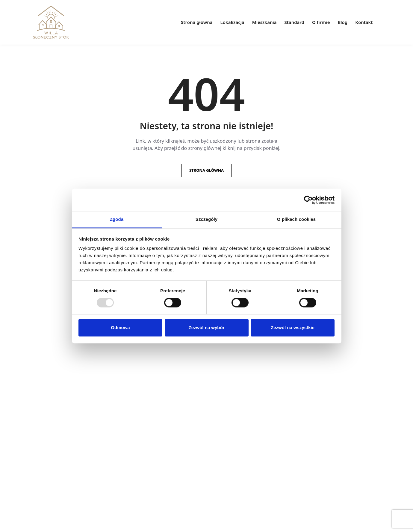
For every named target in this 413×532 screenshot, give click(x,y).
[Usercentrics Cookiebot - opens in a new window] (308, 200)
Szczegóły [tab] (206, 219)
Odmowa (120, 327)
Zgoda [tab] (117, 219)
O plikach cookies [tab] (296, 219)
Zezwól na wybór (206, 327)
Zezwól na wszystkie (293, 327)
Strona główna (206, 170)
